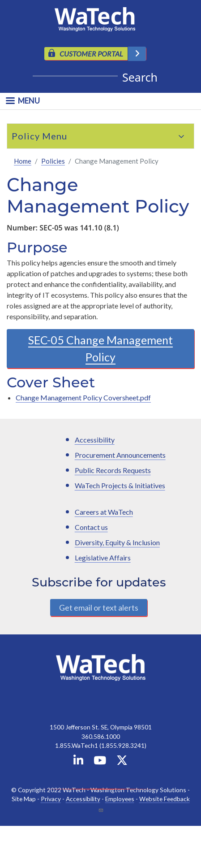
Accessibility (95, 440)
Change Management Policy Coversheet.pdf (83, 397)
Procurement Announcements (120, 455)
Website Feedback (165, 799)
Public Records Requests (113, 470)
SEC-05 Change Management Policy (100, 348)
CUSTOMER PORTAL (91, 54)
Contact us (91, 527)
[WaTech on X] (122, 762)
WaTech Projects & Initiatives (120, 485)
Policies (53, 161)
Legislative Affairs (103, 558)
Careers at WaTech (104, 512)
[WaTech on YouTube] (100, 762)
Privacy (51, 799)
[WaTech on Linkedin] (78, 762)
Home (23, 161)
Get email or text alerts (99, 608)
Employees (120, 799)
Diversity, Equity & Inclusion (117, 542)
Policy (26, 136)
